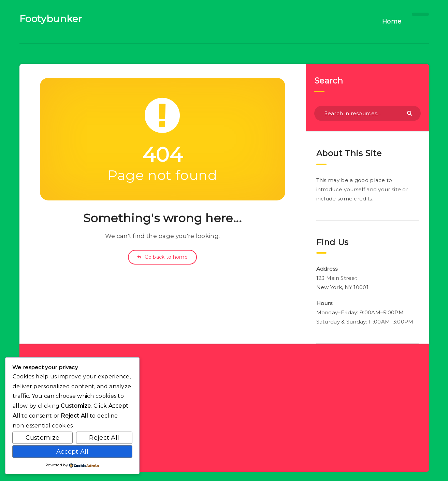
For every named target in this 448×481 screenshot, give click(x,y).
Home (392, 21)
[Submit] (410, 113)
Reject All (104, 438)
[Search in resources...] (367, 113)
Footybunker (51, 19)
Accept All (72, 452)
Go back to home (162, 257)
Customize (43, 438)
